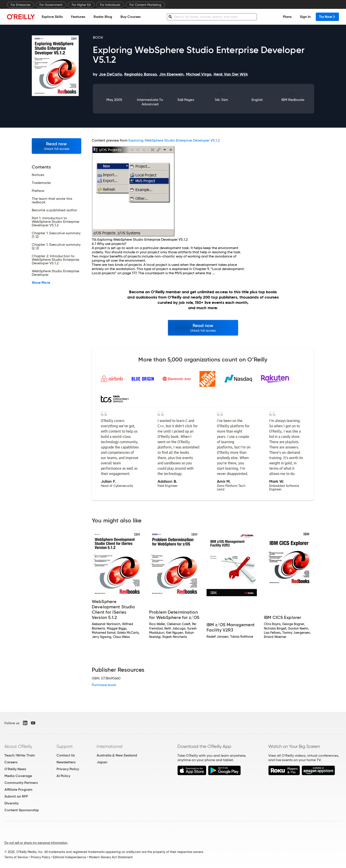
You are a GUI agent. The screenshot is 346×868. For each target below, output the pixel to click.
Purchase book (104, 685)
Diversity (11, 803)
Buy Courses (131, 17)
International (110, 746)
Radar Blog (103, 17)
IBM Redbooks (293, 100)
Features (78, 17)
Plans (287, 17)
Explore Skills (52, 17)
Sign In (305, 17)
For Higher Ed (81, 5)
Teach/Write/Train (20, 755)
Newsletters (66, 762)
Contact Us (66, 755)
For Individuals (110, 5)
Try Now (327, 17)
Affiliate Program (18, 790)
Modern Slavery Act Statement (111, 857)
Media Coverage (18, 776)
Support (65, 746)
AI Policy (63, 776)
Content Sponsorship (22, 810)
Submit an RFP (16, 796)
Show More (41, 283)
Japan (102, 762)
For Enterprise (21, 5)
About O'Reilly (18, 746)
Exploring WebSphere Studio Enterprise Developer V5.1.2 (174, 140)
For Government (51, 5)
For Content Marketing (145, 5)
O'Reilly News (15, 769)
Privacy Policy (68, 769)
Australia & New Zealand (117, 755)
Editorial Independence (69, 857)
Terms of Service (16, 857)
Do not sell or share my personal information (36, 843)
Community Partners (21, 783)
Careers (11, 762)
